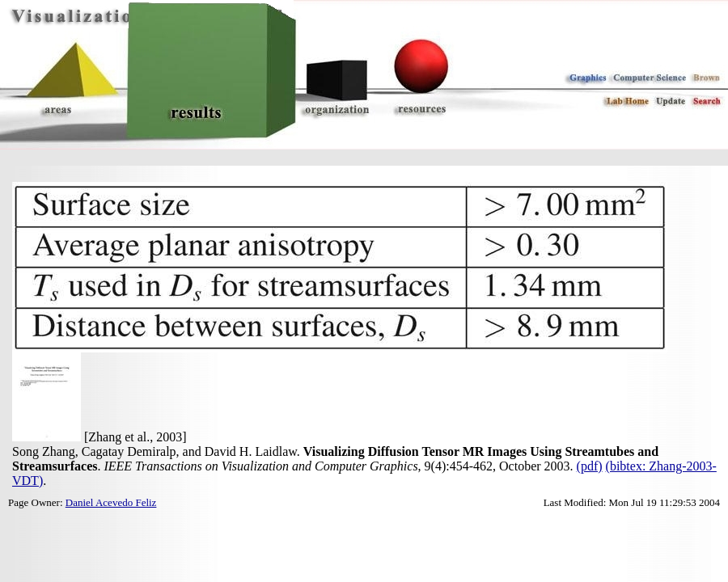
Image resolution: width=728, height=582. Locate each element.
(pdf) (590, 466)
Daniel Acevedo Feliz (111, 502)
